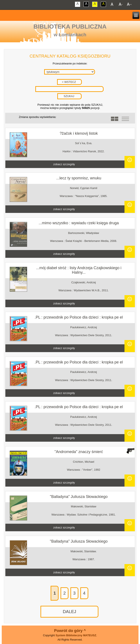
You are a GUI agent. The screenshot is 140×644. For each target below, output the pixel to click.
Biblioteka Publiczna (70, 27)
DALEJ (69, 612)
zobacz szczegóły (64, 164)
